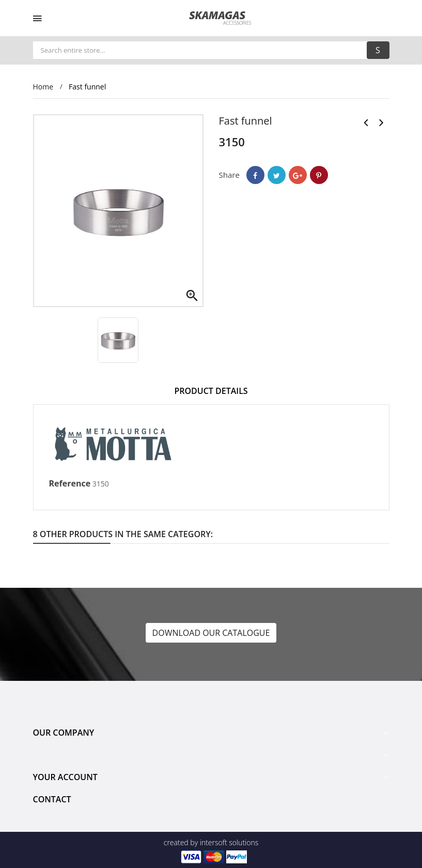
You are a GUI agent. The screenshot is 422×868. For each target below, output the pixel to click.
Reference (70, 483)
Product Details (211, 391)
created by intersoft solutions (211, 842)
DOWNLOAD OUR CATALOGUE (211, 633)
